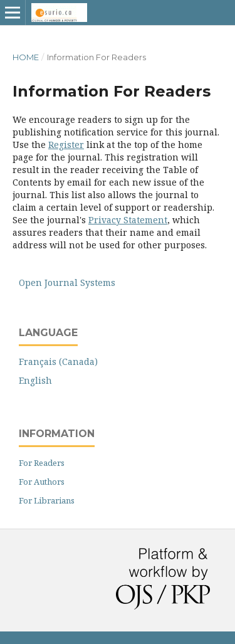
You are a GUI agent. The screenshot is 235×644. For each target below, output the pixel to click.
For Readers (42, 463)
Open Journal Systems (67, 282)
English (35, 380)
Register (66, 145)
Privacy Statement (128, 220)
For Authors (42, 482)
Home (26, 57)
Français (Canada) (58, 362)
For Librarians (47, 500)
